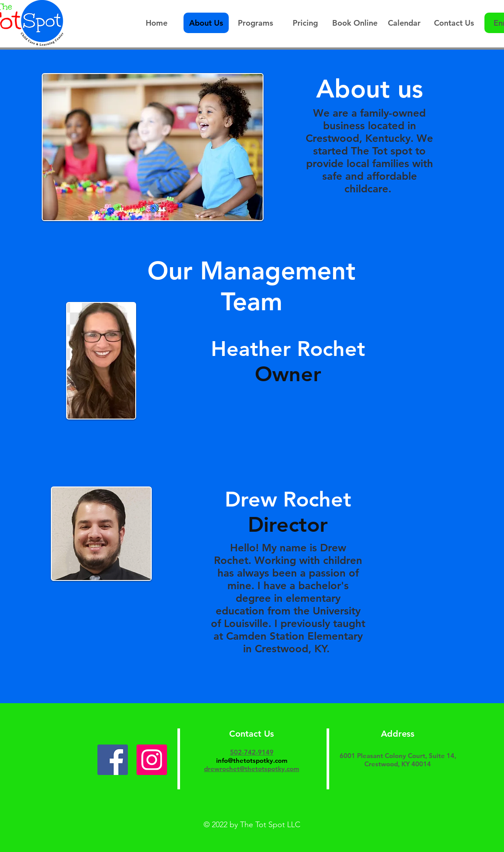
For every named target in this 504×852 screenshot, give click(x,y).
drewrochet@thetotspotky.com (252, 769)
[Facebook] (113, 760)
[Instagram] (152, 760)
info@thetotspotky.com (252, 760)
